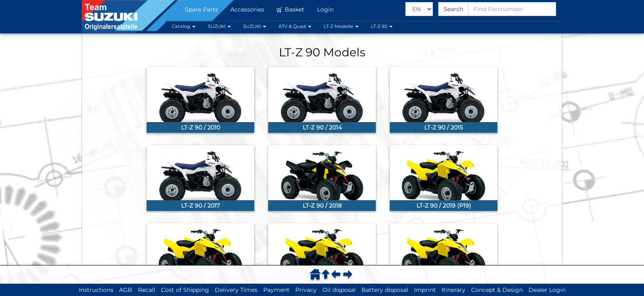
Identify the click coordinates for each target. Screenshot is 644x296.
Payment (276, 290)
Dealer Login (547, 290)
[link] (200, 100)
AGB (126, 290)
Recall (147, 290)
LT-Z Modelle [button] (341, 26)
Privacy (306, 290)
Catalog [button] (184, 26)
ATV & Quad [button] (295, 26)
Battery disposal (385, 290)
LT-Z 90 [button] (382, 26)
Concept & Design (497, 290)
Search (453, 9)
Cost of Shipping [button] (185, 290)
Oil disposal (339, 290)
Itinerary (453, 290)
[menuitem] (316, 274)
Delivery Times (236, 290)
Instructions (96, 290)
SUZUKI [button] (219, 26)
